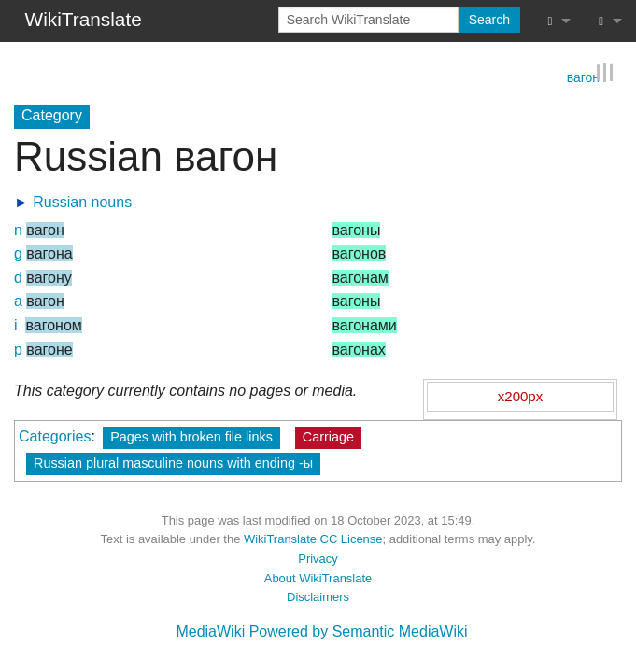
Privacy (318, 558)
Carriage (328, 436)
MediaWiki (210, 631)
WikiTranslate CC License (313, 539)
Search (489, 20)
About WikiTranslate (318, 577)
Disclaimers (318, 597)
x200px (520, 395)
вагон (583, 76)
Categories (55, 435)
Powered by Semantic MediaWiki (359, 631)
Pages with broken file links (191, 436)
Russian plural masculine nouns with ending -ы (173, 462)
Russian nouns (82, 201)
